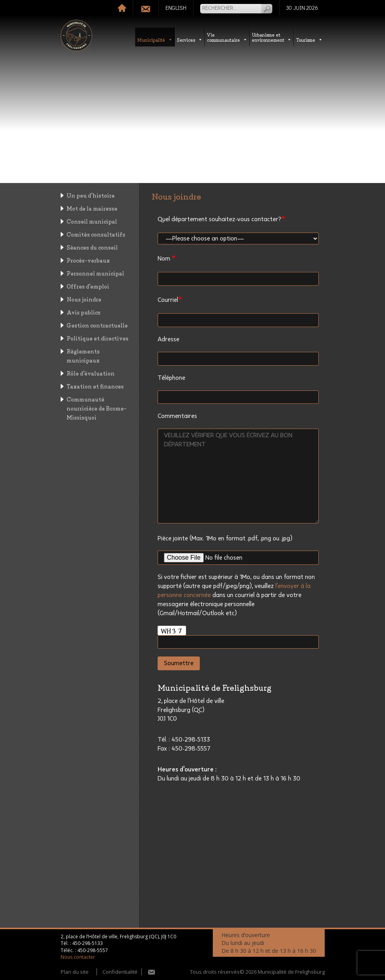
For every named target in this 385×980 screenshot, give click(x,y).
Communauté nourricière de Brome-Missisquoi (97, 408)
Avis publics (84, 312)
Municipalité (155, 40)
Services (190, 40)
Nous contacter (78, 957)
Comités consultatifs (96, 234)
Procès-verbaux (88, 260)
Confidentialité (120, 972)
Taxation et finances (95, 386)
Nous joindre (84, 299)
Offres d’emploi (88, 286)
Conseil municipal (92, 221)
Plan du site (75, 972)
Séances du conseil (92, 247)
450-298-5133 (87, 943)
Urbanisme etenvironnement (272, 37)
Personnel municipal (95, 273)
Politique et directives (98, 338)
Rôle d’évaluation (91, 373)
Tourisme (309, 40)
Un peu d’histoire (91, 195)
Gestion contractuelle (97, 325)
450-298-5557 (93, 950)
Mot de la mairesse (92, 208)
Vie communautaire (227, 37)
